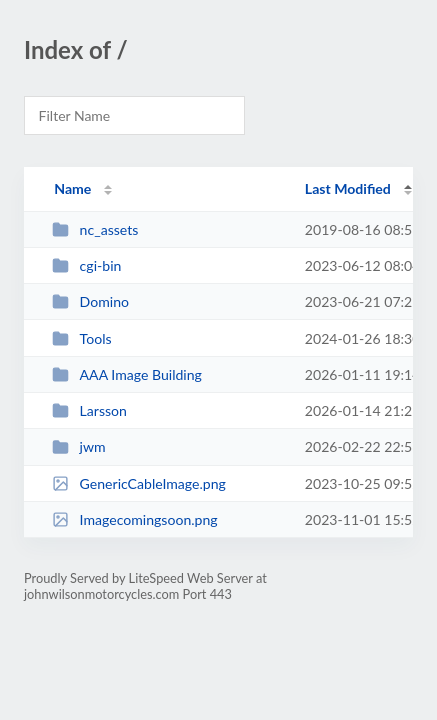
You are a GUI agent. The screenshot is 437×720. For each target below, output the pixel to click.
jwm (78, 446)
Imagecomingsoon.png (135, 519)
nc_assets (95, 229)
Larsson (89, 410)
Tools (81, 338)
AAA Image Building (127, 374)
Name (72, 188)
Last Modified (348, 188)
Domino (90, 301)
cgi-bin (86, 265)
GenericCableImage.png (139, 483)
